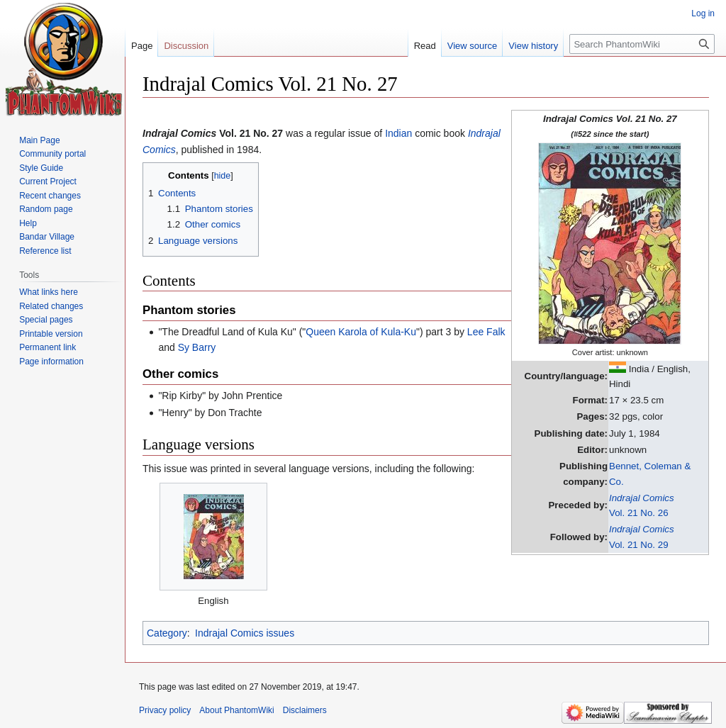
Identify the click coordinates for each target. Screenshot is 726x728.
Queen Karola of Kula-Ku (361, 332)
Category (167, 633)
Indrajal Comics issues (245, 633)
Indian (398, 133)
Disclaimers (305, 710)
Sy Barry (197, 347)
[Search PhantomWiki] (642, 44)
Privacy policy (165, 710)
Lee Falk (486, 332)
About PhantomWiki (236, 710)
